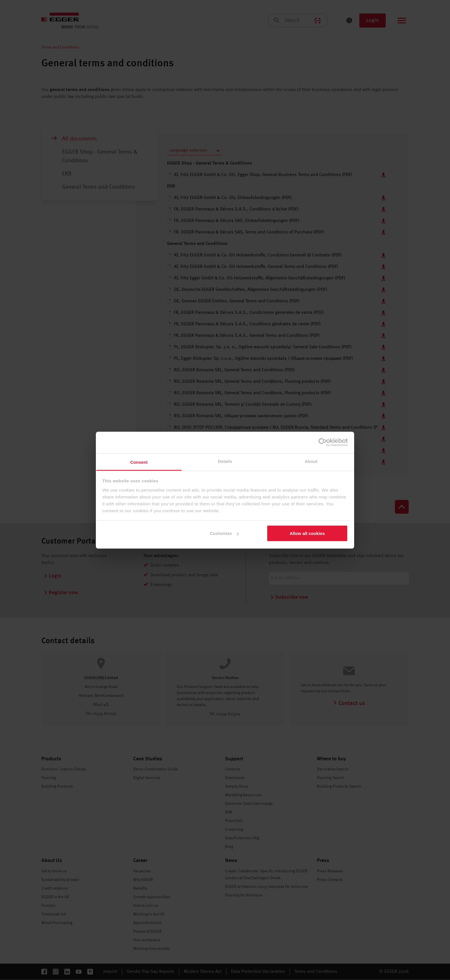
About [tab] (311, 461)
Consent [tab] (139, 462)
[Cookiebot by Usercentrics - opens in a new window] (323, 442)
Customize (224, 533)
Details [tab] (225, 461)
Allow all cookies (307, 533)
